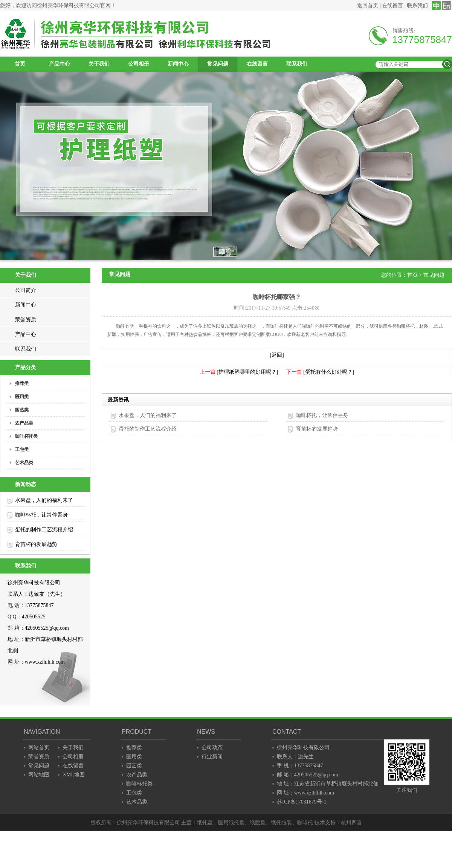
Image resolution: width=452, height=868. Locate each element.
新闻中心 (178, 64)
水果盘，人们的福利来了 (44, 500)
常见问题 (218, 64)
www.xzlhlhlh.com (45, 662)
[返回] (277, 355)
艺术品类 (137, 802)
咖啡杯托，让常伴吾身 (41, 515)
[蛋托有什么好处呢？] (329, 372)
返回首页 (368, 5)
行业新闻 (212, 757)
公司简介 (26, 290)
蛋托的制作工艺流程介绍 (44, 530)
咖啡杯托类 (139, 784)
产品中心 (60, 64)
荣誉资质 (26, 320)
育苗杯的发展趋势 (36, 544)
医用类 (134, 757)
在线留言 (392, 5)
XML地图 (74, 775)
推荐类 (134, 748)
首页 (20, 64)
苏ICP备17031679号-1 (302, 802)
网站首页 (39, 748)
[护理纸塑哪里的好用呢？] (247, 372)
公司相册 (139, 64)
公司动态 (212, 748)
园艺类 (134, 766)
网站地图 (39, 775)
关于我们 (99, 64)
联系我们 (417, 5)
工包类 (134, 793)
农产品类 (137, 775)
